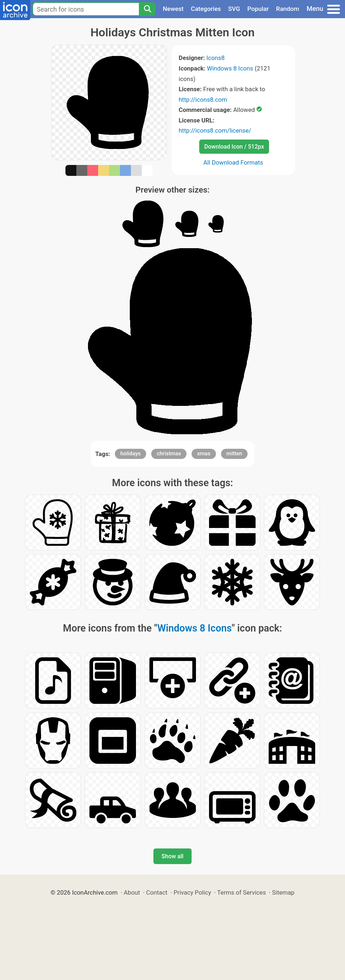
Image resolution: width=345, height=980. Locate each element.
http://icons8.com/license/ (215, 130)
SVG (234, 9)
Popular (258, 9)
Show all (172, 856)
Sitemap (283, 892)
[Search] (147, 9)
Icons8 (216, 58)
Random (287, 9)
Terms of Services (241, 892)
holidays (131, 453)
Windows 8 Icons (230, 68)
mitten (234, 453)
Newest (173, 9)
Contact (157, 892)
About (132, 892)
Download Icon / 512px (234, 147)
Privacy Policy (192, 892)
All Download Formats (233, 162)
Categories (206, 9)
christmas (169, 453)
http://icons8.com (203, 100)
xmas (204, 453)
